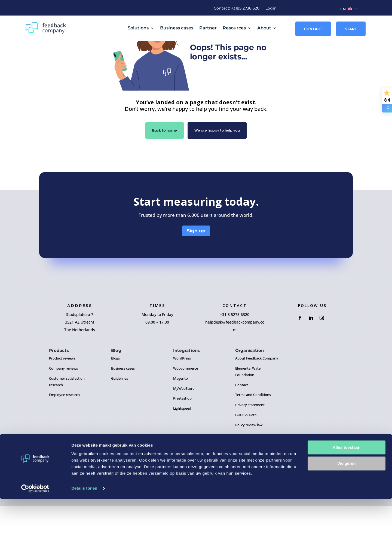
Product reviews (62, 400)
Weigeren (346, 512)
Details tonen (84, 537)
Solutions (138, 28)
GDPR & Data (246, 457)
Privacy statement (250, 447)
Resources (234, 28)
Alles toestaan (347, 496)
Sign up (196, 273)
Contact (313, 29)
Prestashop (182, 441)
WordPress (182, 400)
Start (351, 29)
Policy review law (249, 467)
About (264, 28)
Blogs (115, 400)
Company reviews (63, 410)
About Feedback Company (257, 400)
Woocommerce (186, 410)
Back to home (160, 172)
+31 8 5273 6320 (235, 357)
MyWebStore (184, 431)
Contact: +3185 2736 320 (237, 8)
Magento (180, 421)
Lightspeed (182, 450)
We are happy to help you (219, 172)
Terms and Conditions (253, 437)
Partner (208, 28)
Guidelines (120, 421)
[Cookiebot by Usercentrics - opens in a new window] (35, 537)
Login (271, 8)
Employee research (64, 437)
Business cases (177, 28)
